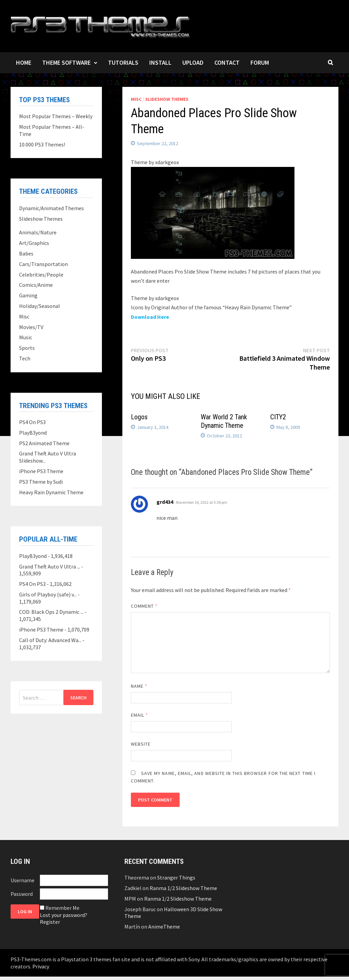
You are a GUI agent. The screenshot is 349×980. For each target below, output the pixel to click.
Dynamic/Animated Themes (51, 208)
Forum (260, 63)
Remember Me (62, 908)
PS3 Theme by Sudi (41, 482)
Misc (136, 99)
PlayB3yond (33, 433)
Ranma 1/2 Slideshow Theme (183, 888)
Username (22, 880)
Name (139, 686)
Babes (26, 253)
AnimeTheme (164, 927)
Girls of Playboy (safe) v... (48, 594)
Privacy (41, 966)
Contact (227, 63)
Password (22, 894)
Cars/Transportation (43, 264)
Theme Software (66, 63)
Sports (27, 348)
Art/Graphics (34, 243)
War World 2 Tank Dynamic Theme (224, 421)
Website (141, 744)
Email (140, 715)
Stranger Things (176, 877)
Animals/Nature (38, 232)
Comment (144, 606)
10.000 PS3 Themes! (42, 144)
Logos (139, 417)
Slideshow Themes (167, 99)
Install (160, 63)
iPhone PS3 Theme (41, 471)
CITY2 (278, 417)
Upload (193, 63)
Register (50, 922)
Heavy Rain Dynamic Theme (51, 492)
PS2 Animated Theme (44, 443)
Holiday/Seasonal (40, 306)
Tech (25, 358)
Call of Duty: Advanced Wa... (50, 640)
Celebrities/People (41, 275)
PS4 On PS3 (32, 422)
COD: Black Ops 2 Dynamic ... (51, 612)
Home (24, 63)
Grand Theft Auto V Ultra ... (50, 566)
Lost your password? (64, 915)
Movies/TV (31, 327)
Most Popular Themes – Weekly (56, 116)
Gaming (28, 295)
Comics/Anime (36, 285)
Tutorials (123, 63)
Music (26, 337)
